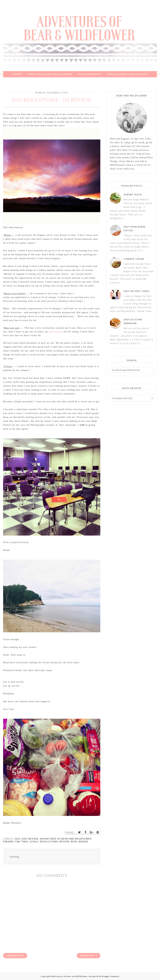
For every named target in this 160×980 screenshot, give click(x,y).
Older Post (87, 956)
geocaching (55, 332)
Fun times (22, 841)
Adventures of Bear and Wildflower (66, 839)
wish (74, 841)
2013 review (30, 839)
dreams (8, 841)
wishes (84, 841)
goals (34, 841)
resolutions (49, 841)
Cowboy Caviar (134, 259)
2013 (17, 839)
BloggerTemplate (111, 976)
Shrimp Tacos (133, 195)
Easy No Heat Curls (137, 291)
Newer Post (17, 956)
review (64, 841)
